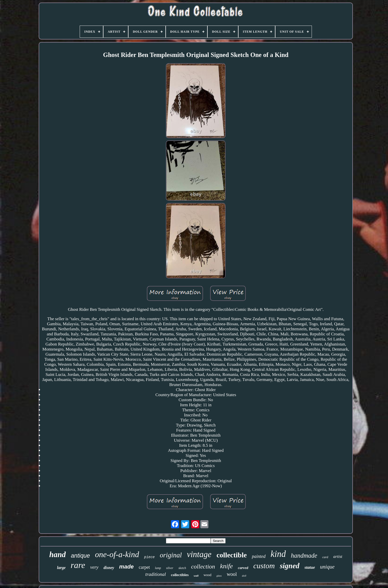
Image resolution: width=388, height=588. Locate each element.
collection (203, 566)
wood (208, 575)
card (325, 557)
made (126, 567)
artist (338, 556)
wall (196, 576)
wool (232, 574)
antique (80, 556)
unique (327, 567)
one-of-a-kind (117, 554)
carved (243, 568)
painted (259, 556)
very (94, 567)
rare (78, 565)
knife (227, 566)
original (171, 555)
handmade (304, 555)
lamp (158, 568)
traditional (155, 574)
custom (264, 566)
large (61, 568)
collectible (232, 555)
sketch (182, 568)
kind (278, 554)
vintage (199, 554)
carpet (144, 567)
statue (310, 567)
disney (109, 568)
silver (170, 568)
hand (58, 554)
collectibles (180, 575)
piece (149, 557)
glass (219, 576)
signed (289, 566)
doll (244, 576)
